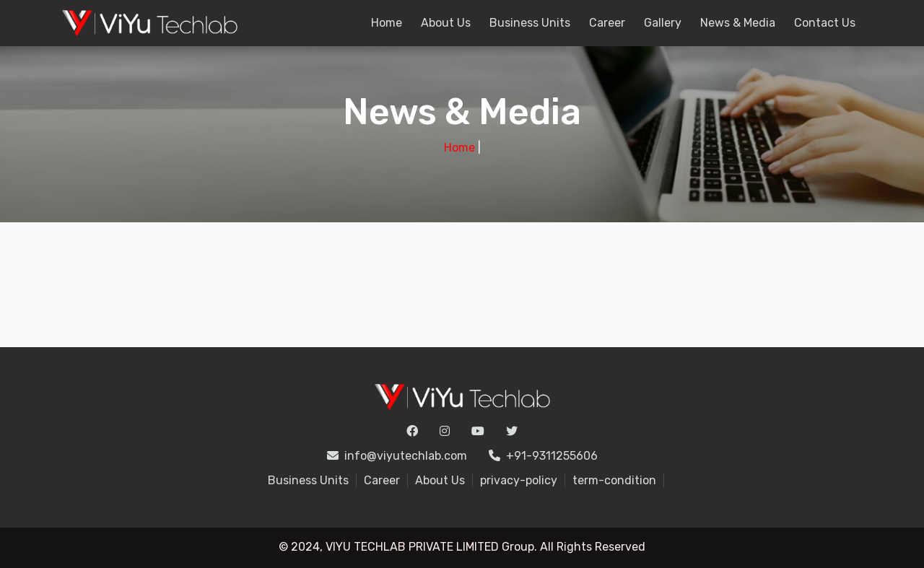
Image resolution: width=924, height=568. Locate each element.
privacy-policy (519, 480)
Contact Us (825, 23)
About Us (446, 23)
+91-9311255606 (543, 456)
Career (607, 23)
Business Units (530, 23)
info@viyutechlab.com (397, 456)
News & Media (738, 23)
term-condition (614, 480)
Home (387, 23)
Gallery (663, 23)
